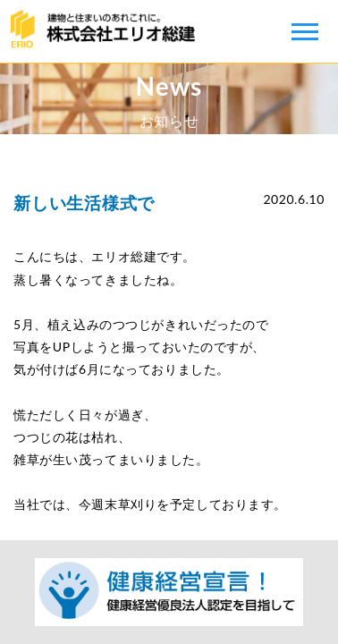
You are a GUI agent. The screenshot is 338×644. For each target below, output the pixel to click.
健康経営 (169, 592)
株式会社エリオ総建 (107, 31)
